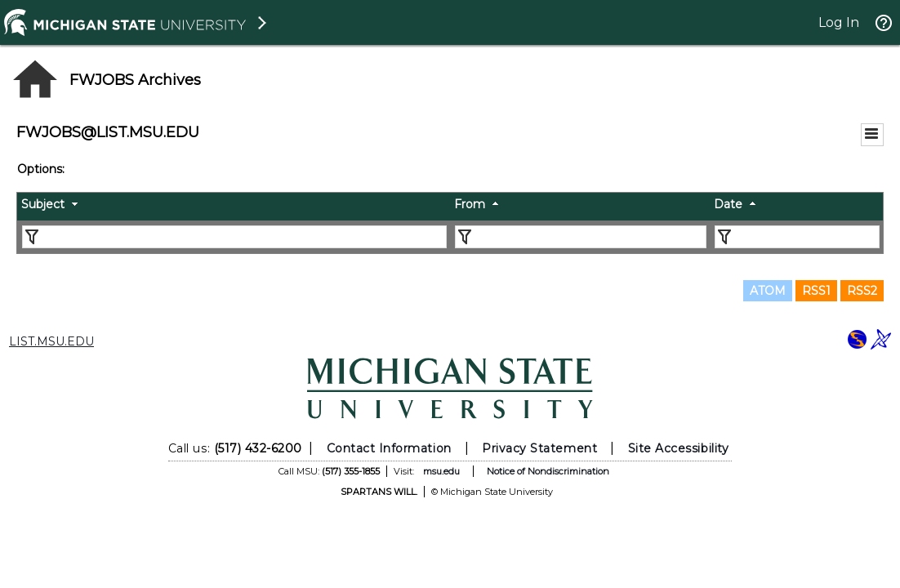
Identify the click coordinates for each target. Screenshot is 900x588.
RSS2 (862, 291)
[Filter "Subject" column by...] (234, 237)
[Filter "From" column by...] (581, 237)
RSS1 (816, 291)
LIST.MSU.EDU (51, 341)
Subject (43, 204)
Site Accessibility (679, 448)
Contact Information (389, 448)
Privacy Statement (539, 448)
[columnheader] (234, 207)
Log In (839, 22)
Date (728, 204)
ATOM (768, 291)
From (470, 204)
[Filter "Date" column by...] (797, 237)
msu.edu (441, 471)
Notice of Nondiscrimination (548, 471)
